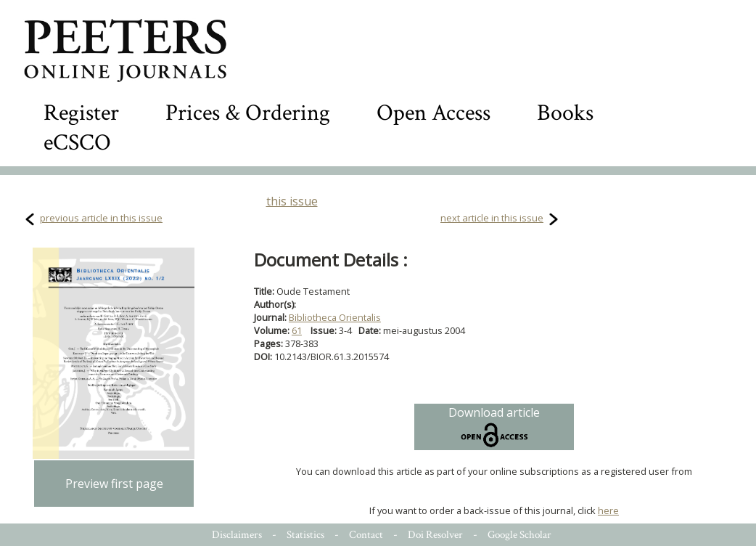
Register (81, 113)
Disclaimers (237, 535)
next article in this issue (492, 218)
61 (297, 330)
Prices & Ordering (248, 113)
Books (565, 113)
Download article (494, 427)
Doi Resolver (435, 535)
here (608, 510)
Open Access (434, 113)
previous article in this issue (101, 218)
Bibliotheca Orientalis (335, 317)
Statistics (305, 535)
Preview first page (114, 484)
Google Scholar (519, 535)
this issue (292, 201)
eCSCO (77, 143)
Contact (366, 535)
